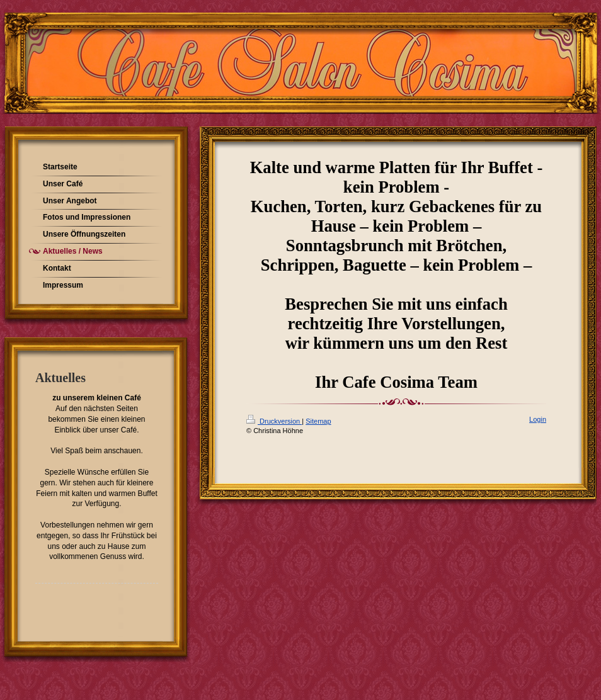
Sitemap (318, 421)
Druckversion (274, 421)
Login (538, 419)
